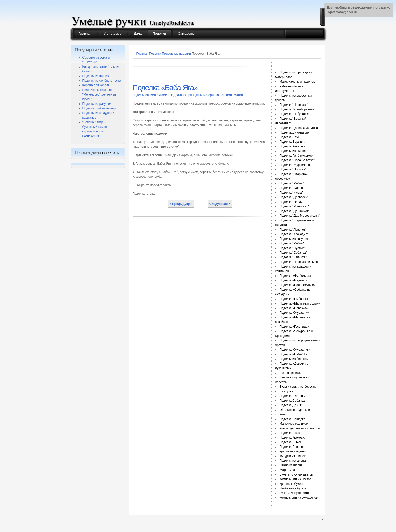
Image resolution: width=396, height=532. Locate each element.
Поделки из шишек (96, 76)
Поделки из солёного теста (102, 81)
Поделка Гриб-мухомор (99, 108)
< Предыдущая (181, 204)
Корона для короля (96, 85)
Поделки (155, 54)
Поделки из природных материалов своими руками (206, 95)
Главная (142, 54)
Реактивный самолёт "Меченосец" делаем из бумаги (99, 94)
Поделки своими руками (150, 95)
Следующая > (220, 204)
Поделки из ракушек (97, 104)
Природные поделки (176, 54)
